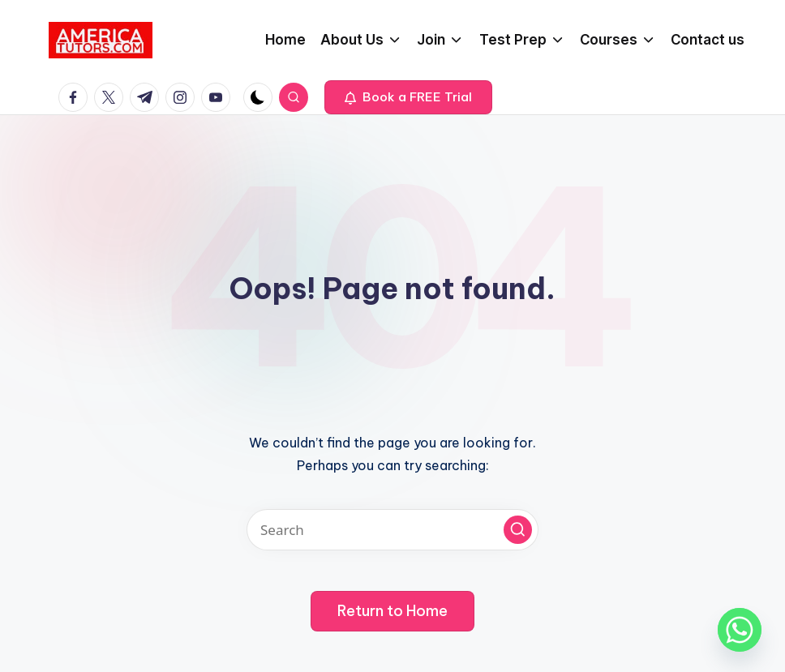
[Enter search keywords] (392, 530)
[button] (408, 97)
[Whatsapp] (740, 630)
